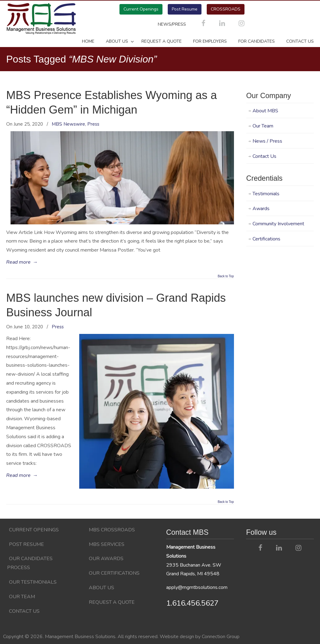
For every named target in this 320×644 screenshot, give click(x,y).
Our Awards (106, 559)
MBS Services (107, 544)
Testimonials (266, 194)
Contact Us (264, 156)
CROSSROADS (226, 9)
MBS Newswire (68, 124)
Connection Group (221, 637)
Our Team (263, 126)
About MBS (265, 111)
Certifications (266, 239)
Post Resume (185, 9)
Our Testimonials (33, 582)
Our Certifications (114, 573)
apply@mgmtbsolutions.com (197, 587)
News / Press (267, 141)
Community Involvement (278, 224)
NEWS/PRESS (173, 24)
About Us (102, 588)
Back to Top (226, 276)
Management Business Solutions (41, 19)
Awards (261, 209)
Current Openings (141, 9)
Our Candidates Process (30, 563)
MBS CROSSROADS (112, 530)
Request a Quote (112, 602)
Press (93, 124)
